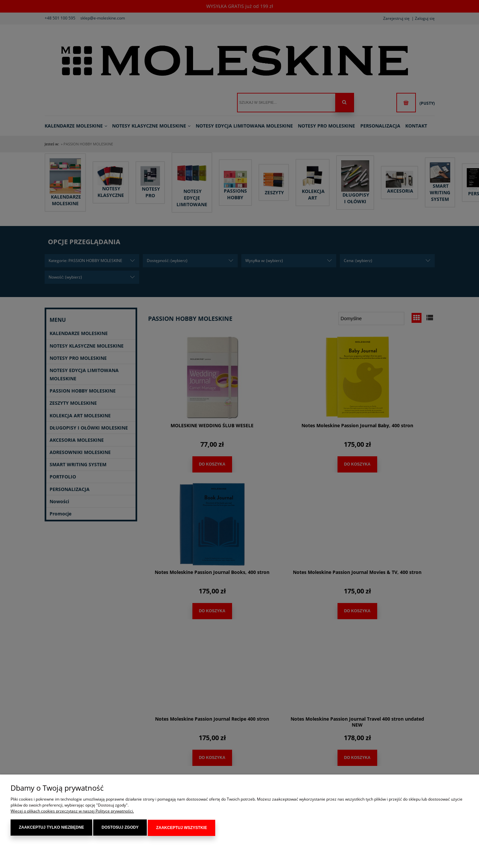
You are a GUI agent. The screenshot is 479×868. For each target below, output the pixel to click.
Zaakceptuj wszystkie (181, 828)
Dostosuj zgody (120, 828)
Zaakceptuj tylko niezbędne (51, 828)
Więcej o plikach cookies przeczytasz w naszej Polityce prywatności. (72, 812)
